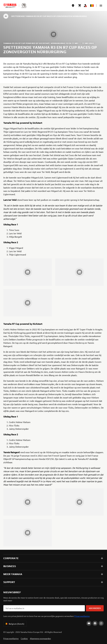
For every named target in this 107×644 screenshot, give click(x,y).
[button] (101, 6)
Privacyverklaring (82, 616)
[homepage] (10, 6)
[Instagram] (101, 623)
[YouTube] (89, 623)
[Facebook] (95, 623)
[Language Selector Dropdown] (92, 6)
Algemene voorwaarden (40, 638)
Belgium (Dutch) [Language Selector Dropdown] (14, 624)
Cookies (24, 638)
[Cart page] (80, 6)
